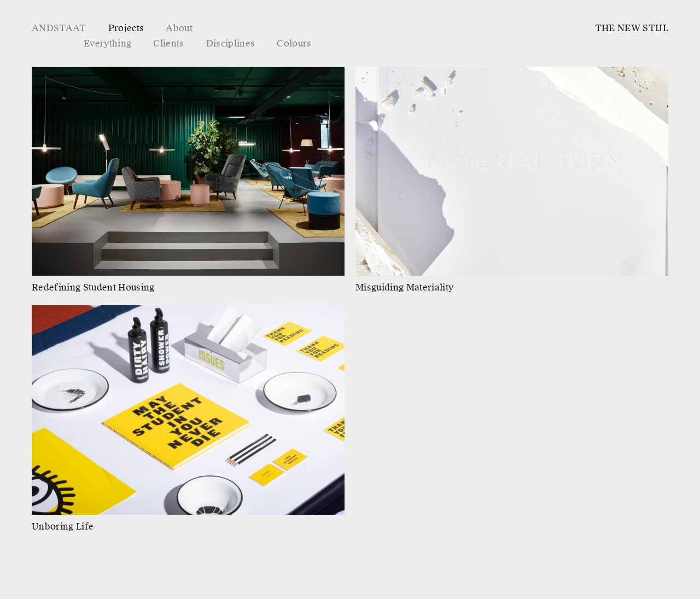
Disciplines (231, 43)
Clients (168, 43)
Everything (107, 43)
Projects (126, 28)
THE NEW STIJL (632, 28)
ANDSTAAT (59, 28)
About (179, 28)
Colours (294, 43)
